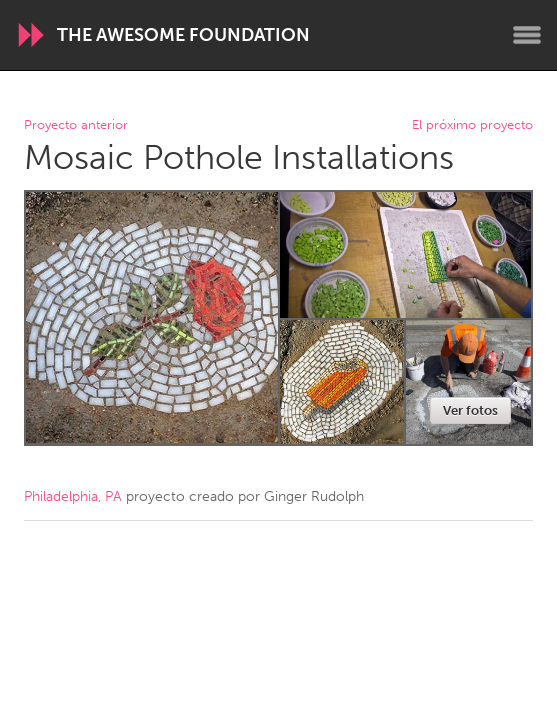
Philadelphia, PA (73, 496)
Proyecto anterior (76, 125)
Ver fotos (470, 410)
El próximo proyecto (472, 125)
